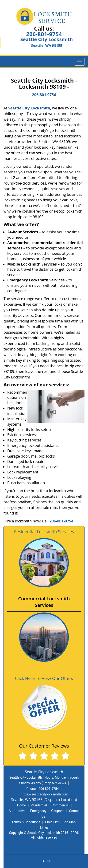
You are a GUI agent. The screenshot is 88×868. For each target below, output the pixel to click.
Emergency (38, 811)
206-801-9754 (44, 34)
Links (44, 828)
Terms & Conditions (26, 822)
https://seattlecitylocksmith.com (44, 794)
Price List (52, 822)
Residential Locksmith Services (44, 532)
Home (22, 805)
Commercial (60, 805)
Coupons (58, 811)
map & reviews (56, 783)
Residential (39, 805)
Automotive (17, 811)
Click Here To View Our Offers (44, 678)
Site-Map (69, 822)
